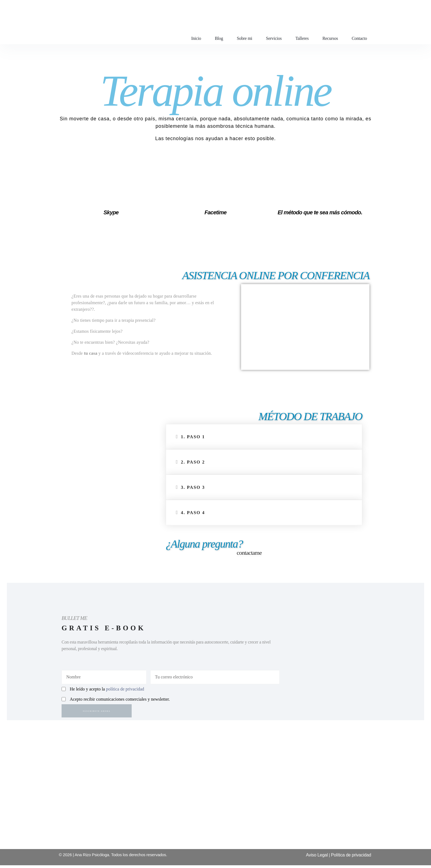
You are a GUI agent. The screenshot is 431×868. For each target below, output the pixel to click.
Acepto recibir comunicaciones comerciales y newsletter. (120, 701)
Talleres (302, 38)
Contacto (359, 38)
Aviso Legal (317, 858)
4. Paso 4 (193, 513)
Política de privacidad (351, 858)
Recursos (330, 38)
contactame (249, 553)
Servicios (274, 38)
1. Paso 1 (193, 437)
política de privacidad (125, 690)
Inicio (196, 38)
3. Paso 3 (193, 487)
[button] (264, 437)
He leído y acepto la (107, 690)
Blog (219, 38)
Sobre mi (244, 38)
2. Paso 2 (193, 462)
